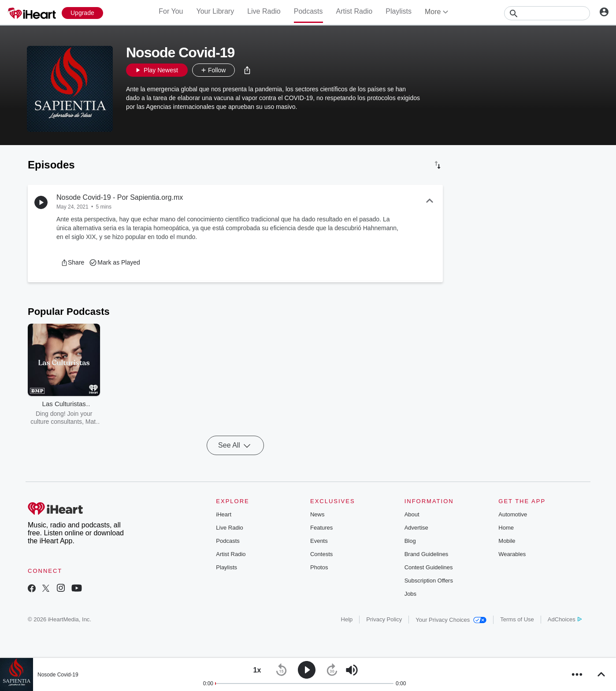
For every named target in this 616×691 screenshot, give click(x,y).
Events (319, 541)
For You (171, 11)
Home (506, 528)
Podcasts (308, 11)
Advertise (416, 528)
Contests (321, 554)
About (412, 514)
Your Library (215, 11)
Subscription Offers (429, 581)
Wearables (512, 554)
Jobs (410, 594)
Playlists (399, 11)
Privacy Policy (384, 619)
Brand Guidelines (427, 554)
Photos (319, 567)
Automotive (513, 514)
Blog (410, 541)
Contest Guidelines (429, 567)
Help (347, 619)
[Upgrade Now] (82, 13)
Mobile (507, 541)
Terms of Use (517, 619)
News (317, 514)
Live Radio (264, 11)
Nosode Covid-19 (58, 675)
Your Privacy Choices (451, 620)
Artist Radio (354, 11)
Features (321, 528)
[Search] (547, 13)
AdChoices (565, 619)
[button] (247, 70)
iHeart (224, 514)
